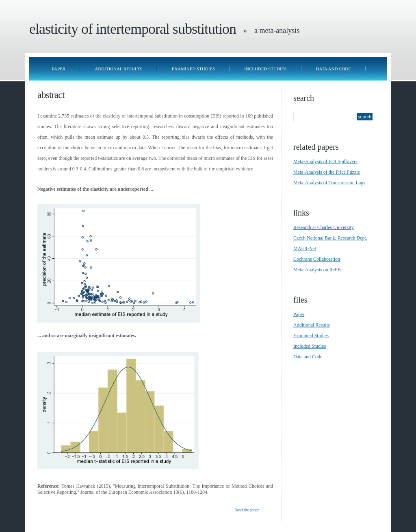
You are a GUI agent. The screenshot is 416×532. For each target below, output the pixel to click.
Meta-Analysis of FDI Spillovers (325, 161)
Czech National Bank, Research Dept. (330, 238)
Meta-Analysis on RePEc (318, 270)
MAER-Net (305, 249)
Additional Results (118, 69)
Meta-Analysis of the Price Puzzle (327, 172)
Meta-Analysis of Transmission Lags (329, 183)
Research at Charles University (324, 227)
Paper (59, 69)
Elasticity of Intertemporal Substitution (133, 29)
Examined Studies (194, 69)
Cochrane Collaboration (317, 259)
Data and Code (334, 69)
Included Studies (265, 69)
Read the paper (247, 510)
